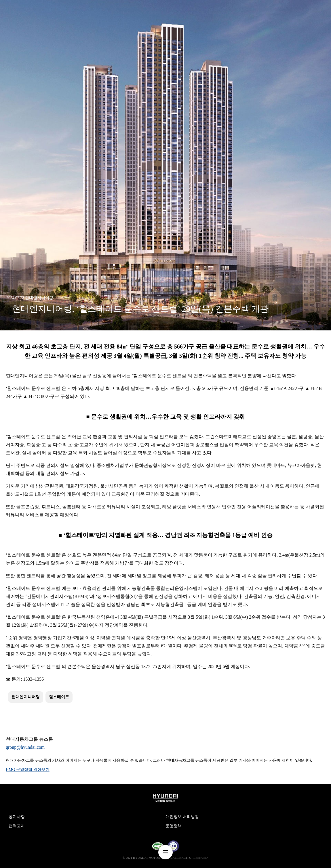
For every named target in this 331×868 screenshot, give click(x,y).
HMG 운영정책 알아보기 (28, 770)
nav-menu (165, 852)
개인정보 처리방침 (182, 817)
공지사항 (17, 817)
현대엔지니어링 (26, 697)
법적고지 (17, 826)
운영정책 (174, 826)
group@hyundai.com (25, 747)
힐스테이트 (59, 697)
